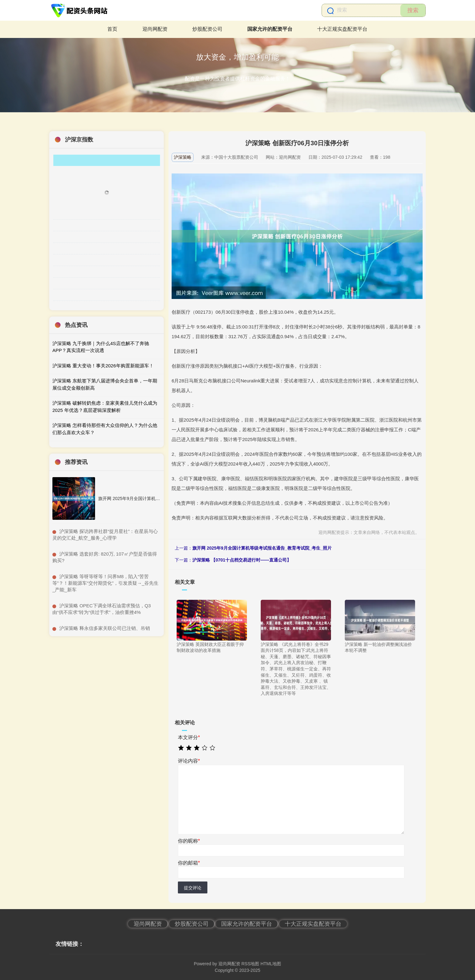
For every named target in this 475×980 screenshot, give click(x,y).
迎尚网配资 (155, 29)
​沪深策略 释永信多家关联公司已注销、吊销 (105, 628)
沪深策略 (183, 157)
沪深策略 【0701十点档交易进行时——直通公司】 (242, 560)
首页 (112, 29)
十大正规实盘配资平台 (342, 29)
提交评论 (193, 888)
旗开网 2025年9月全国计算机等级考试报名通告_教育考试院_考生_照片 (262, 548)
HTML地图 (271, 964)
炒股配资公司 (207, 29)
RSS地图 (250, 964)
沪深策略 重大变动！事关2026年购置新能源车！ (103, 366)
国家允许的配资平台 (270, 29)
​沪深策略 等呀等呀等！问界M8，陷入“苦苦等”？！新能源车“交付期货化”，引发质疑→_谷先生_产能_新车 (105, 583)
